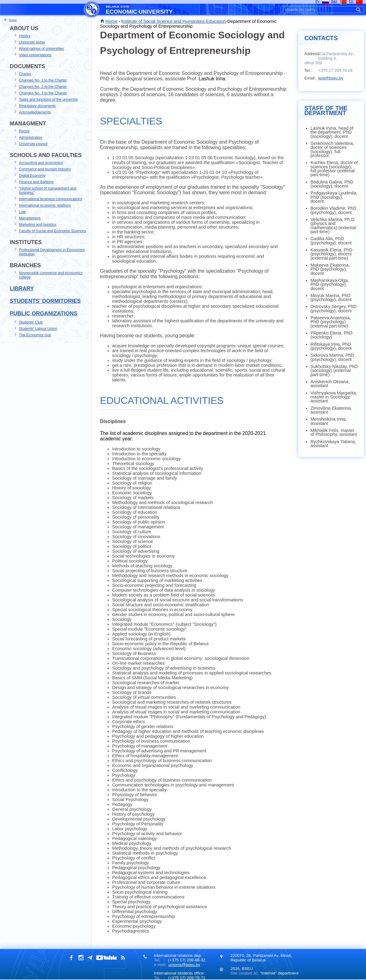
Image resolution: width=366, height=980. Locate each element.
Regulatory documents (37, 106)
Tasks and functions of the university (48, 100)
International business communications (51, 199)
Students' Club (31, 322)
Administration (30, 138)
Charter (25, 74)
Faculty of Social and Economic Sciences (52, 231)
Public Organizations (44, 313)
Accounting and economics (41, 163)
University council (33, 144)
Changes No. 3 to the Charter (43, 93)
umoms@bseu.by (184, 965)
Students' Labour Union (38, 329)
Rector (24, 131)
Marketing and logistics (38, 225)
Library (22, 289)
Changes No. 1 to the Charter (43, 80)
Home (111, 21)
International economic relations (45, 205)
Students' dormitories (45, 301)
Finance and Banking (36, 182)
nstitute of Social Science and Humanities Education (174, 21)
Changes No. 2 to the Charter (43, 87)
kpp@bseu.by (331, 78)
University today (32, 42)
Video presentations (35, 55)
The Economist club (35, 335)
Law (22, 212)
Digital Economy (32, 176)
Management (30, 218)
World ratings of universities (41, 49)
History (25, 36)
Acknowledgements (35, 112)
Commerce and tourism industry (45, 169)
